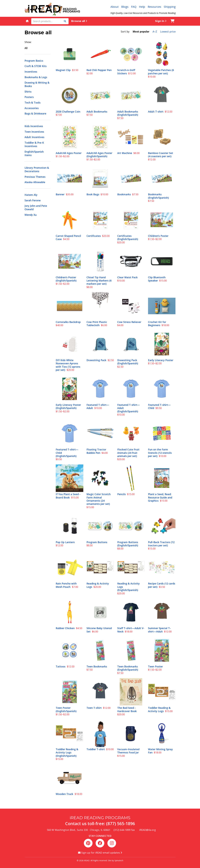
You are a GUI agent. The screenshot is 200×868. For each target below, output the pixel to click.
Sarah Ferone (33, 200)
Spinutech (119, 860)
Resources (154, 7)
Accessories (32, 108)
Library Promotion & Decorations (37, 169)
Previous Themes (35, 177)
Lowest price (168, 31)
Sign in (161, 21)
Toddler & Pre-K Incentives (34, 144)
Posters (29, 97)
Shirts (28, 92)
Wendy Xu (31, 215)
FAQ (134, 7)
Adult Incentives (34, 137)
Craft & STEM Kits (36, 66)
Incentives (31, 72)
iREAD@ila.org (147, 830)
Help (142, 7)
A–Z (155, 31)
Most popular (141, 31)
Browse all (79, 21)
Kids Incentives (34, 126)
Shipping (170, 7)
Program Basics (34, 61)
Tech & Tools (33, 103)
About (115, 7)
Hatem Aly (31, 195)
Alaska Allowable (35, 182)
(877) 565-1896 (121, 824)
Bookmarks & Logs (36, 77)
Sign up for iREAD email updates (100, 853)
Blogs (125, 7)
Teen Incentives (34, 132)
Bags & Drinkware (35, 113)
